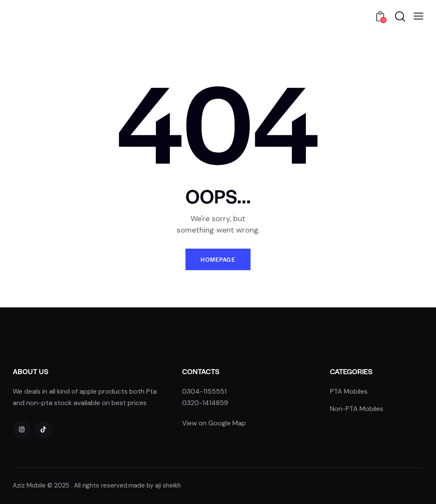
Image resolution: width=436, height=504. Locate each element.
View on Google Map (214, 423)
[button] (418, 16)
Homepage (218, 259)
